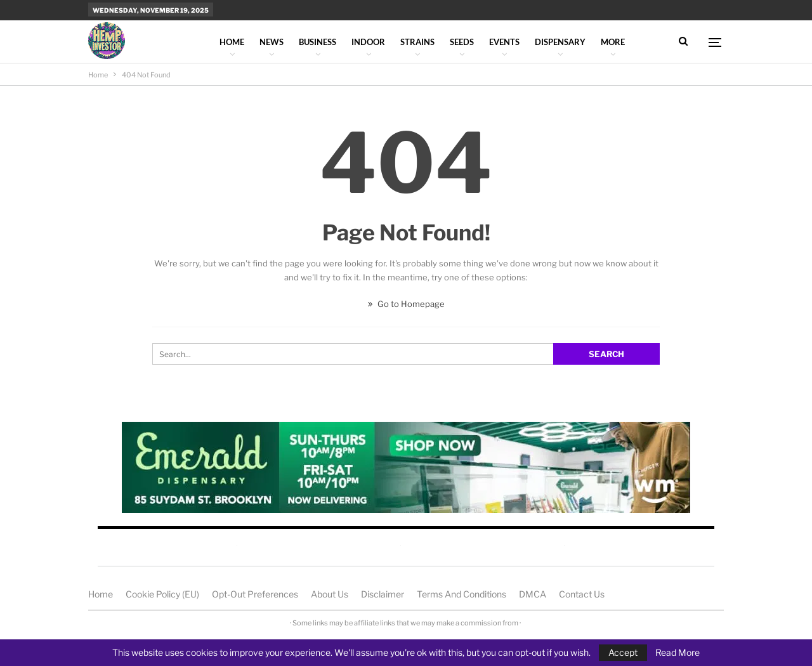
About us (330, 594)
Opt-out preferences (255, 594)
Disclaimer (383, 594)
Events (504, 42)
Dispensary (560, 42)
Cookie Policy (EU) (162, 594)
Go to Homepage (406, 304)
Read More (678, 653)
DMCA (533, 594)
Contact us (582, 594)
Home (232, 42)
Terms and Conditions (462, 594)
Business (318, 42)
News (272, 42)
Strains (417, 42)
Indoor (368, 42)
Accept (623, 652)
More (613, 42)
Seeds (462, 42)
